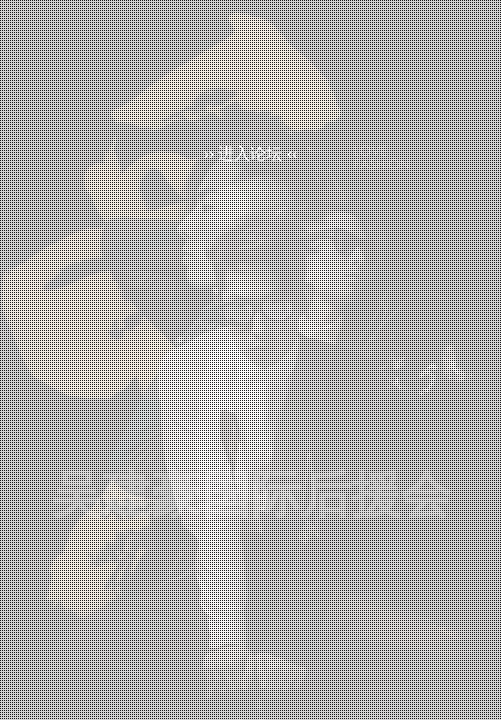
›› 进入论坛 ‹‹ (250, 153)
